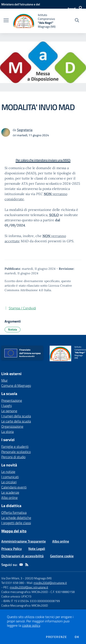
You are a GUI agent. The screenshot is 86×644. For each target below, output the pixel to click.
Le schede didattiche (16, 518)
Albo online (9, 498)
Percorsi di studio (13, 457)
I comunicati (10, 477)
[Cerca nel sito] (77, 21)
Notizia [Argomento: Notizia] (13, 329)
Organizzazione (12, 426)
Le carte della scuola (16, 421)
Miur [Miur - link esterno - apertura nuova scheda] (4, 380)
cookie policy (31, 625)
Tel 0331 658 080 (13, 583)
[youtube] (21, 565)
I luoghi (7, 406)
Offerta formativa (14, 512)
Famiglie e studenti (15, 446)
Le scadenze (10, 492)
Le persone (9, 411)
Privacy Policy (12, 549)
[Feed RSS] (27, 565)
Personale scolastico (16, 452)
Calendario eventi (14, 487)
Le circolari (9, 482)
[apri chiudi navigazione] (6, 21)
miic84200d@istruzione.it (50, 583)
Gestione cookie (62, 556)
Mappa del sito (14, 531)
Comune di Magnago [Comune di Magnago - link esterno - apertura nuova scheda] (16, 385)
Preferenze (56, 637)
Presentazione (12, 400)
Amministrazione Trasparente (24, 541)
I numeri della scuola (16, 416)
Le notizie (8, 472)
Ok (77, 637)
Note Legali (37, 549)
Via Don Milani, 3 (12, 578)
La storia (8, 432)
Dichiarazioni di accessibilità (22, 556)
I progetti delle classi (16, 523)
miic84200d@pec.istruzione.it (29, 587)
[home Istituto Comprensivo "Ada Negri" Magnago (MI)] (35, 21)
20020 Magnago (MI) (38, 578)
